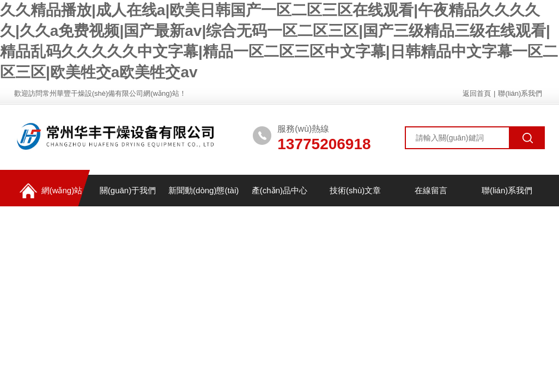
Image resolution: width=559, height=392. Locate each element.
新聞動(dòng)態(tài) (203, 190)
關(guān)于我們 (128, 190)
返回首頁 (477, 93)
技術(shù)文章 (355, 190)
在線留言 (431, 190)
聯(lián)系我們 (520, 93)
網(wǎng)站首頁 (48, 195)
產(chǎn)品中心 (279, 190)
